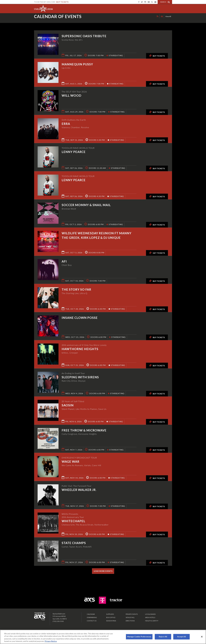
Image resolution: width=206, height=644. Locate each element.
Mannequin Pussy (77, 64)
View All (168, 19)
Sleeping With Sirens (80, 377)
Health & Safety (152, 621)
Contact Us (92, 621)
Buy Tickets (62, 2)
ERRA (66, 124)
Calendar (91, 614)
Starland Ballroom (43, 8)
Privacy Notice (51, 641)
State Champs (74, 543)
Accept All (182, 637)
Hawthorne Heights (80, 349)
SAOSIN (68, 405)
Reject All (163, 637)
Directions (130, 621)
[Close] (202, 637)
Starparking (92, 617)
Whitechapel (73, 521)
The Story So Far (76, 289)
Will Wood (72, 95)
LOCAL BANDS (150, 614)
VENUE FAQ (130, 617)
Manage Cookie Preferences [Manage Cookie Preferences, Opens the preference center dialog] (139, 637)
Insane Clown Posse (80, 318)
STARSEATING (115, 55)
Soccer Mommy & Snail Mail (86, 205)
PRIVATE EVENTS (132, 614)
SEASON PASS (111, 621)
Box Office (111, 617)
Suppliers (110, 614)
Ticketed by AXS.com (101, 19)
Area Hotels (150, 617)
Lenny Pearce (74, 152)
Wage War (71, 462)
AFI (64, 261)
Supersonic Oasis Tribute (84, 36)
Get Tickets (157, 253)
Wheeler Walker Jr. (79, 490)
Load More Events (103, 571)
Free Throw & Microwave (84, 430)
